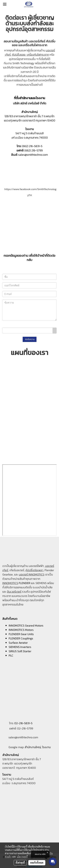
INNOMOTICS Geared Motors (26, 626)
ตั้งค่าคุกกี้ (20, 863)
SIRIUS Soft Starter (20, 651)
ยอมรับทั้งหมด (37, 863)
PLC (11, 655)
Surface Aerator (18, 643)
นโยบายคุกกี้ (22, 857)
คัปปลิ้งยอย (19, 55)
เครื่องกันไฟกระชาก (38, 55)
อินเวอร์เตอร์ (14, 592)
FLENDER (24, 583)
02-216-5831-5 (23, 723)
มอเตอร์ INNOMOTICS (32, 574)
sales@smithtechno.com (33, 155)
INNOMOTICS (10, 583)
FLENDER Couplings (21, 638)
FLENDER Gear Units (21, 634)
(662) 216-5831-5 (32, 146)
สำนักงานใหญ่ (33, 747)
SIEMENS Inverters (20, 647)
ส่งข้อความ (30, 339)
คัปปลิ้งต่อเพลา (34, 570)
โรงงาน (46, 747)
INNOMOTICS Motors (21, 630)
